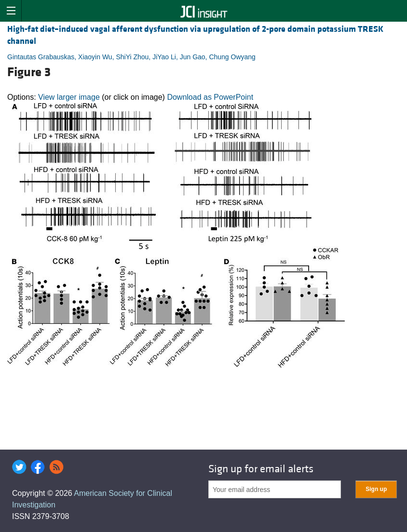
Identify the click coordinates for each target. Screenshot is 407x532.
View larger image (69, 97)
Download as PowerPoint (210, 97)
